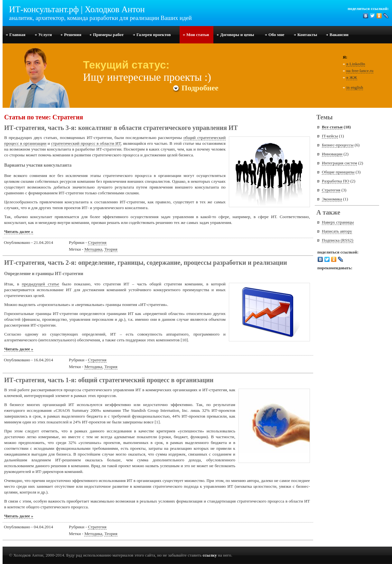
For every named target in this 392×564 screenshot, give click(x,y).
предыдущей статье (41, 284)
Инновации (332, 154)
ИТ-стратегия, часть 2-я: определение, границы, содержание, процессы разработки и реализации (146, 263)
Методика (93, 249)
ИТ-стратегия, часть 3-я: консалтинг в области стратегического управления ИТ (121, 128)
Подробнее (196, 88)
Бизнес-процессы (338, 145)
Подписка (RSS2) (338, 240)
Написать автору (337, 231)
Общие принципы (338, 172)
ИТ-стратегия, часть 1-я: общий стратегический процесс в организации (109, 380)
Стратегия (97, 242)
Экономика (332, 199)
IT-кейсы (330, 136)
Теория (111, 249)
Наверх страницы (338, 222)
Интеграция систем (339, 163)
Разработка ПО (336, 181)
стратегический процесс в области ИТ (86, 143)
